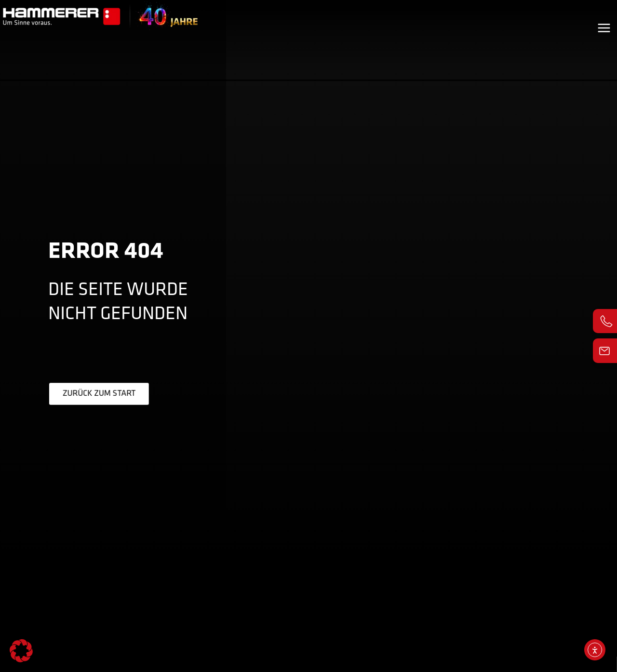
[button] (21, 651)
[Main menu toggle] (604, 22)
